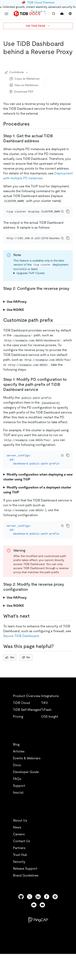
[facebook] (47, 919)
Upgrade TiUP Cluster (31, 284)
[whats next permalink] (33, 638)
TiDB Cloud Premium (41, 2)
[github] (21, 919)
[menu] (6, 14)
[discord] (34, 927)
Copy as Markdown (25, 79)
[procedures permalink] (33, 124)
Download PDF (22, 92)
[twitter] (30, 919)
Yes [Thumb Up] (10, 679)
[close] (68, 949)
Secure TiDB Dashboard (21, 658)
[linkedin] (38, 919)
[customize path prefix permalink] (56, 331)
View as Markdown (24, 85)
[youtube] (42, 927)
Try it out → (38, 11)
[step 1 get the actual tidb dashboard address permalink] (42, 141)
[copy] (68, 211)
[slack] (55, 919)
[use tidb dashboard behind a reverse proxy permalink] (6, 60)
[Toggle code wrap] (62, 211)
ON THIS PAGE (38, 26)
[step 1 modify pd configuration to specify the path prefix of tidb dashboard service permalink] (42, 400)
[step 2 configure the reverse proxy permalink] (6, 305)
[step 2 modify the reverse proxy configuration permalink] (31, 611)
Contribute (17, 72)
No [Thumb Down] (26, 679)
